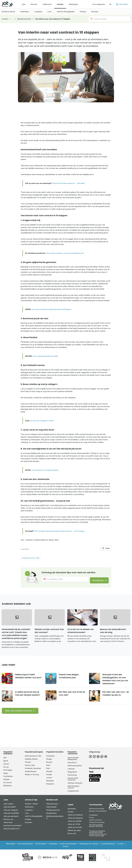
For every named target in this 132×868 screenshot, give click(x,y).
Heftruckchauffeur (75, 769)
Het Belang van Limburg (89, 847)
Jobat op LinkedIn (75, 824)
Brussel (49, 765)
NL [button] (111, 4)
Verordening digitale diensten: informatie (96, 829)
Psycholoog (72, 778)
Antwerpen (50, 759)
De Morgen (53, 847)
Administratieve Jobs (33, 759)
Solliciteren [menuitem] (25, 12)
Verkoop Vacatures (75, 786)
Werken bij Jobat (74, 833)
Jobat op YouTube (75, 830)
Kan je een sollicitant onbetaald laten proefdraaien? (52, 309)
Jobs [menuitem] (23, 4)
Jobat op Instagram (75, 821)
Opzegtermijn (51, 816)
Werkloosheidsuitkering (55, 820)
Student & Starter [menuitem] (8, 12)
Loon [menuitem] (49, 12)
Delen (106, 548)
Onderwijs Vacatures (33, 771)
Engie (6, 776)
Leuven (49, 781)
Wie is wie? (72, 837)
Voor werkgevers (99, 4)
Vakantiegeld (51, 810)
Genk (48, 768)
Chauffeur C (72, 766)
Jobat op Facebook (75, 818)
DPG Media (8, 773)
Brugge (49, 762)
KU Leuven (8, 786)
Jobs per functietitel (11, 816)
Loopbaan (29, 813)
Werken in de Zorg (32, 778)
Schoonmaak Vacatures (73, 782)
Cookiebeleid (93, 818)
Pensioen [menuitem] (95, 12)
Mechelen (50, 784)
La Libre (120, 847)
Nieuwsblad (11, 847)
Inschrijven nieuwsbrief (12, 829)
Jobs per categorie (11, 813)
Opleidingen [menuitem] (73, 4)
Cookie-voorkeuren (95, 823)
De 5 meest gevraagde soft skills (45, 356)
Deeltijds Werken (31, 762)
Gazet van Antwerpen (68, 847)
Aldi (5, 761)
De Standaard (41, 847)
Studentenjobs (30, 774)
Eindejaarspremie (53, 813)
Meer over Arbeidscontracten (19, 714)
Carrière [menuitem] (60, 4)
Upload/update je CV (11, 832)
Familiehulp (8, 779)
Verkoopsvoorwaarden (97, 825)
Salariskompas (52, 807)
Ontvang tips (96, 581)
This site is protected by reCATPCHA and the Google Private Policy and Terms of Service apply (98, 836)
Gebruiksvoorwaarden (97, 812)
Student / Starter (31, 807)
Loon (27, 816)
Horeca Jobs (30, 768)
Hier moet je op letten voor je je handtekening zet (65, 253)
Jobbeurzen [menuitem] (47, 4)
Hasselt (49, 774)
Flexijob (28, 765)
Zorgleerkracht (73, 794)
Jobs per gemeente (11, 819)
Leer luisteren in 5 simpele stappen (45, 470)
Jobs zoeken (8, 807)
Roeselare (50, 787)
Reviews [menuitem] (34, 4)
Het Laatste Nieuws (25, 847)
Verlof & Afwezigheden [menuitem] (66, 12)
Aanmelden (122, 4)
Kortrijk (49, 778)
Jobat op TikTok (74, 827)
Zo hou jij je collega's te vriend (42, 421)
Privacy (92, 821)
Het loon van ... (9, 822)
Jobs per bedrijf (9, 810)
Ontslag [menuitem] (83, 12)
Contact (71, 815)
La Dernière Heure (108, 847)
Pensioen (28, 825)
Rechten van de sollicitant (98, 814)
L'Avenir (66, 849)
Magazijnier (72, 775)
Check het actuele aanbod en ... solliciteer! (69, 183)
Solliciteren (29, 810)
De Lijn (6, 770)
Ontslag (28, 822)
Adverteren (72, 812)
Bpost (6, 764)
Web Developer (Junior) (73, 790)
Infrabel (6, 782)
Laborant (71, 772)
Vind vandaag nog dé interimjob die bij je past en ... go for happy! (59, 531)
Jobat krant (8, 825)
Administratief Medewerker (73, 762)
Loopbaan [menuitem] (38, 12)
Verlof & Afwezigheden (34, 819)
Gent (48, 771)
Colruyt (6, 767)
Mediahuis (8, 789)
